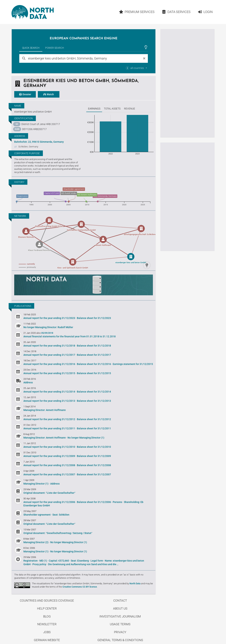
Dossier (25, 94)
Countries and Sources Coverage (47, 601)
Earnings (94, 109)
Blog (47, 616)
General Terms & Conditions (120, 640)
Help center (47, 608)
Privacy (120, 632)
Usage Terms (120, 624)
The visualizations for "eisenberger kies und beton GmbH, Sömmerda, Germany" (72, 583)
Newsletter (47, 624)
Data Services (176, 12)
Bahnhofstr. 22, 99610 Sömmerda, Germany (39, 142)
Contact (120, 601)
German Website (47, 640)
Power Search (55, 48)
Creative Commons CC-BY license (80, 587)
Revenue (130, 109)
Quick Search (31, 48)
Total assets (112, 109)
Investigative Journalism (120, 616)
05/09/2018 (47, 333)
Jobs (47, 632)
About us (120, 608)
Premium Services (137, 12)
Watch (49, 94)
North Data (135, 583)
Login (205, 12)
